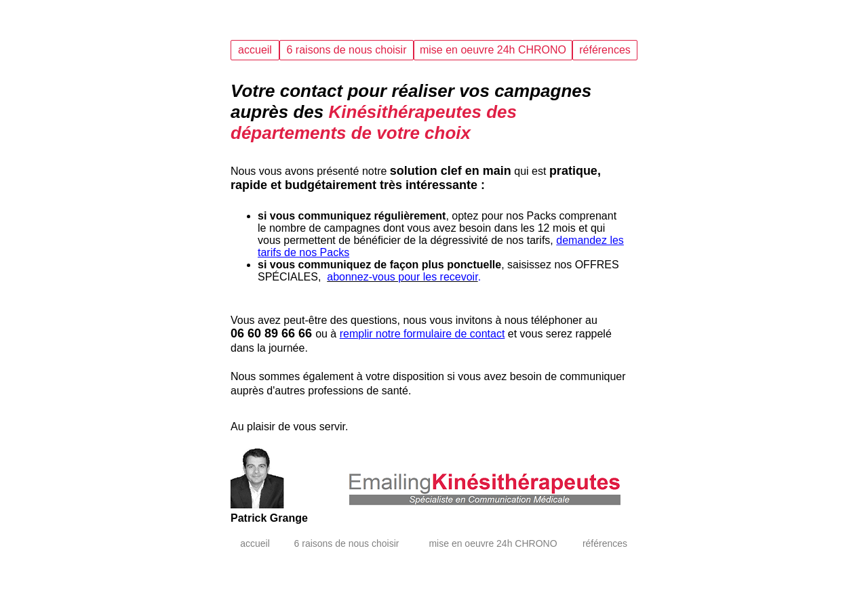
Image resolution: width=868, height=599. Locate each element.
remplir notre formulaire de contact (422, 334)
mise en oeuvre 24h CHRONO (493, 50)
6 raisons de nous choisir (347, 50)
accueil (255, 50)
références (605, 50)
